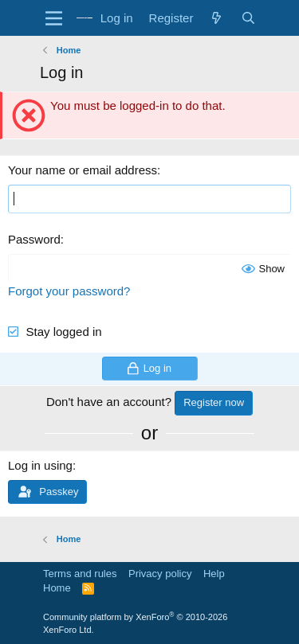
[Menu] (54, 18)
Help (214, 574)
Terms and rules (80, 574)
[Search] (248, 18)
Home (57, 588)
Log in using (40, 465)
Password (34, 239)
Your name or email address (83, 170)
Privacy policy (160, 574)
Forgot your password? (69, 291)
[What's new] (216, 18)
